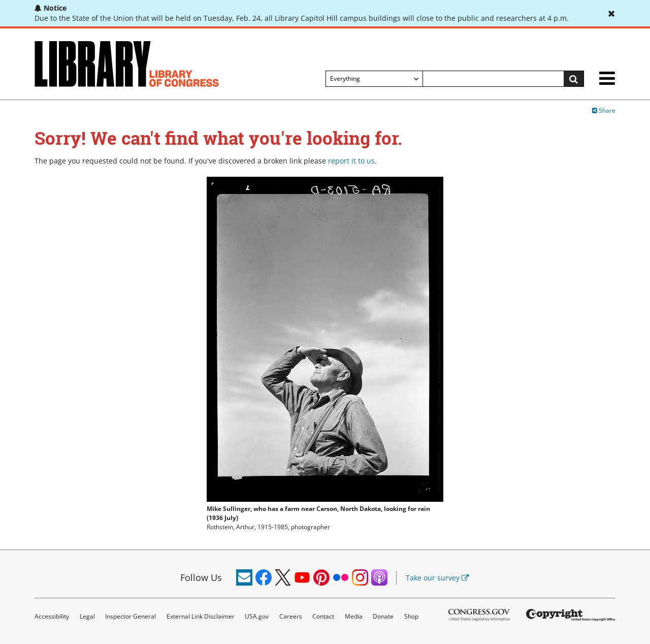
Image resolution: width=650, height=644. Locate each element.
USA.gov (257, 616)
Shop (411, 616)
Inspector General (131, 616)
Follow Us (201, 577)
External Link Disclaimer (201, 616)
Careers (291, 616)
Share (604, 110)
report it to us (351, 161)
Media (354, 616)
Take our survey (437, 578)
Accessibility (52, 616)
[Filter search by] (374, 79)
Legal (87, 616)
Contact (323, 616)
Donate (383, 616)
